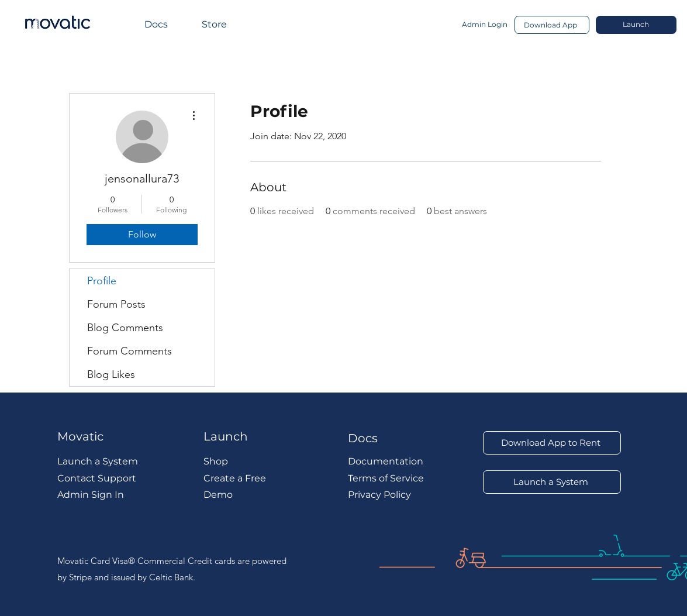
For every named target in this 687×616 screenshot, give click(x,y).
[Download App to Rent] (552, 443)
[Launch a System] (552, 482)
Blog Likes (111, 374)
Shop (216, 461)
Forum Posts (116, 304)
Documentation (386, 461)
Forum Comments (130, 351)
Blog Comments (125, 328)
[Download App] (552, 25)
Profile (102, 281)
